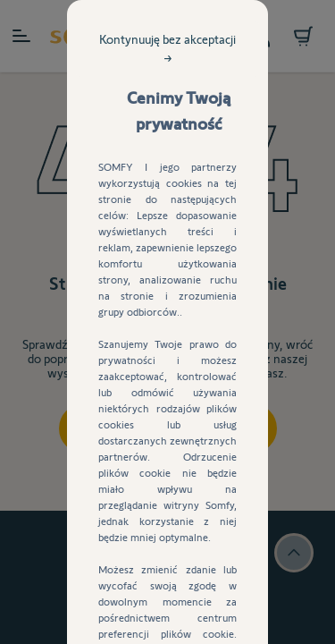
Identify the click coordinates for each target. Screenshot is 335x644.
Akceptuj (168, 450)
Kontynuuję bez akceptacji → (223, 131)
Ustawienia (167, 497)
